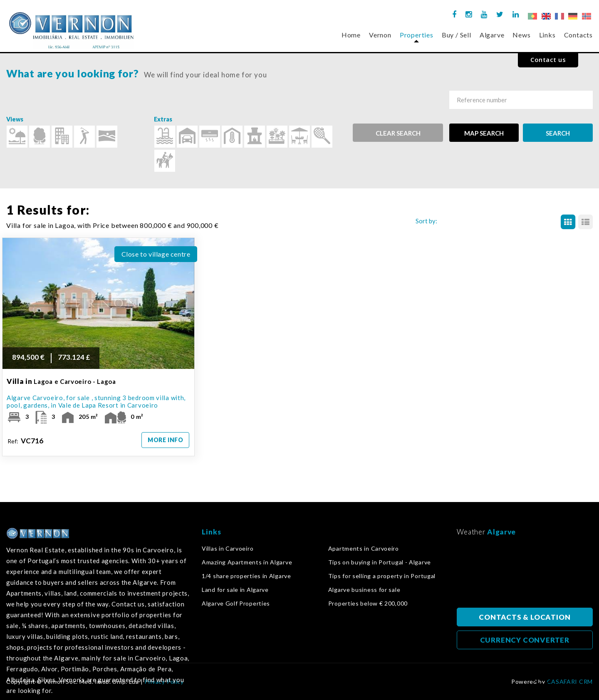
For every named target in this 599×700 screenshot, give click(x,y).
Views (15, 119)
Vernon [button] (380, 35)
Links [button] (547, 35)
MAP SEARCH (484, 133)
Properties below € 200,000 (368, 604)
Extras (163, 119)
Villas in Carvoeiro (228, 549)
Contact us (548, 59)
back (542, 678)
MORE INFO (165, 440)
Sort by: (426, 221)
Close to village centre (156, 254)
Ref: (26, 441)
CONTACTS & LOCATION (525, 617)
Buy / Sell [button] (457, 35)
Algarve (492, 35)
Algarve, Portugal (525, 574)
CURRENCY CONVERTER (525, 640)
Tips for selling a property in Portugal (382, 576)
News (521, 35)
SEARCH (558, 133)
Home (351, 35)
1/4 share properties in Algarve (246, 576)
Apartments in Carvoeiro (364, 549)
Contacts (578, 35)
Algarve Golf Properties (236, 604)
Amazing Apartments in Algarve (247, 562)
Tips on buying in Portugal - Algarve (380, 562)
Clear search (398, 133)
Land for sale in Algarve (235, 590)
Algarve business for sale (364, 590)
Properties (417, 35)
